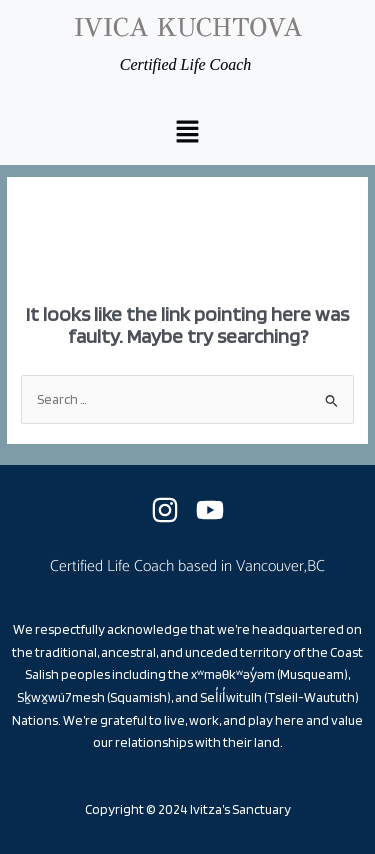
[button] (187, 133)
